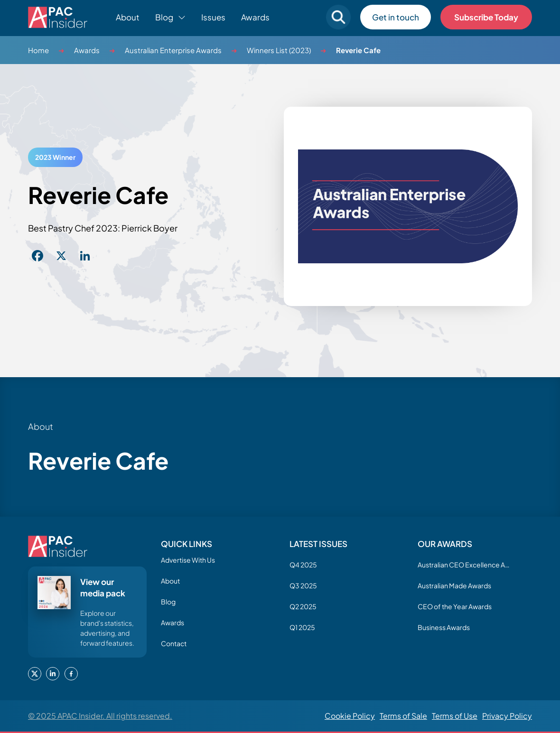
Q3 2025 (303, 585)
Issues (213, 17)
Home (38, 50)
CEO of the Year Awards (455, 606)
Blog (168, 602)
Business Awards (444, 627)
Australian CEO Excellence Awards (465, 565)
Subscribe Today (486, 17)
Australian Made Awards (454, 585)
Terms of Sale (403, 716)
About (128, 17)
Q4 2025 (303, 565)
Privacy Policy (507, 716)
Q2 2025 (303, 606)
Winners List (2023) (279, 50)
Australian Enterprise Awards (173, 50)
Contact (174, 643)
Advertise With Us (188, 560)
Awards (255, 17)
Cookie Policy (350, 716)
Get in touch (396, 17)
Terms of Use (455, 716)
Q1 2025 (302, 627)
